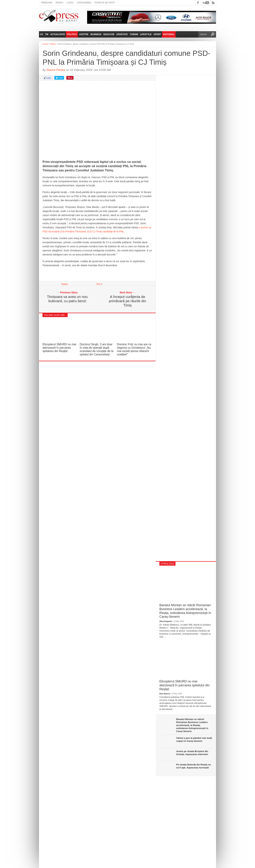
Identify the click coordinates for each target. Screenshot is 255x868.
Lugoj (70, 3)
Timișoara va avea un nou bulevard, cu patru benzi (67, 299)
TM (47, 34)
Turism (134, 34)
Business (96, 34)
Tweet (64, 284)
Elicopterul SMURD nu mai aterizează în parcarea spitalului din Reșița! (59, 348)
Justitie (84, 34)
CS (42, 34)
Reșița (59, 3)
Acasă (45, 44)
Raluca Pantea (56, 70)
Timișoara (47, 3)
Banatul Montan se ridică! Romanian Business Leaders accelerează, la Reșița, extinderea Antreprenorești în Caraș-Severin (185, 611)
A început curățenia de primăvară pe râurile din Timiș (127, 301)
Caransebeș (84, 3)
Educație (109, 34)
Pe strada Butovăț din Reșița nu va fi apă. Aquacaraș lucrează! (194, 766)
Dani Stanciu (165, 694)
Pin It (99, 284)
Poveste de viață (105, 3)
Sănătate (122, 34)
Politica (72, 34)
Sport (157, 34)
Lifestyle (146, 34)
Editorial (169, 34)
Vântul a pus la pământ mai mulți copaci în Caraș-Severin (194, 739)
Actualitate (58, 34)
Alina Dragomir (166, 621)
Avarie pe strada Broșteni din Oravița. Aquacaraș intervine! (192, 753)
